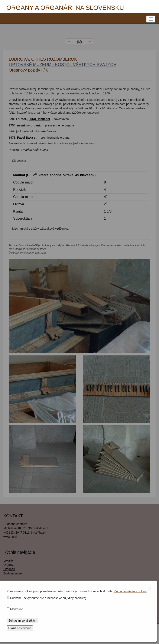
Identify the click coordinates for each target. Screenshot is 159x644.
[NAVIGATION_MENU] (151, 19)
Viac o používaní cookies (130, 591)
